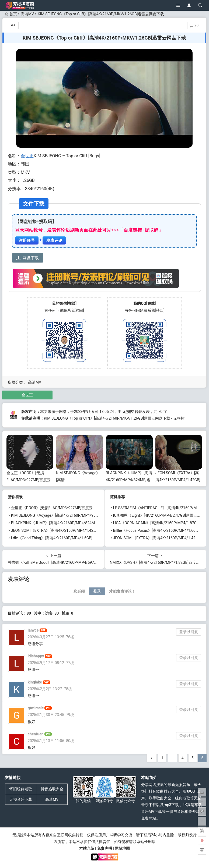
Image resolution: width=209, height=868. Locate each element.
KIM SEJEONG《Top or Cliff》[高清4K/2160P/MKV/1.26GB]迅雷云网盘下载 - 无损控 (114, 418)
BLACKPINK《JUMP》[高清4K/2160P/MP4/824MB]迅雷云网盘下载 (129, 480)
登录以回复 (189, 632)
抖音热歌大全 (52, 789)
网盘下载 (28, 258)
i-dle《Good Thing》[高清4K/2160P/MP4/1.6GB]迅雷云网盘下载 (65, 538)
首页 (11, 14)
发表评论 (54, 240)
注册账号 (27, 240)
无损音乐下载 (21, 799)
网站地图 (122, 848)
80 (194, 26)
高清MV (27, 14)
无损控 (128, 412)
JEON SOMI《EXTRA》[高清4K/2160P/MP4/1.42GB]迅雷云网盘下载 (178, 480)
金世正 (27, 156)
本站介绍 (87, 848)
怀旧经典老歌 (21, 789)
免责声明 (104, 848)
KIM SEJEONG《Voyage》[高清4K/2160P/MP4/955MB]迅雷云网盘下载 (71, 515)
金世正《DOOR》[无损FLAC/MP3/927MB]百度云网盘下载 (29, 480)
